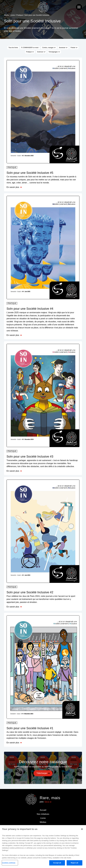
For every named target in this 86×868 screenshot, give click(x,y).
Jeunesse (63, 48)
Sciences (41, 52)
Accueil (43, 810)
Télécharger (42, 773)
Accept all (57, 863)
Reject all (74, 863)
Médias (43, 822)
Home (6, 15)
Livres (13, 15)
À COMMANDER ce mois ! (30, 48)
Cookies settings (9, 863)
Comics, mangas (49, 48)
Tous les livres (13, 48)
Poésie (74, 48)
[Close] (82, 829)
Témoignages (54, 52)
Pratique (20, 15)
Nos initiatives (43, 814)
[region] (43, 847)
